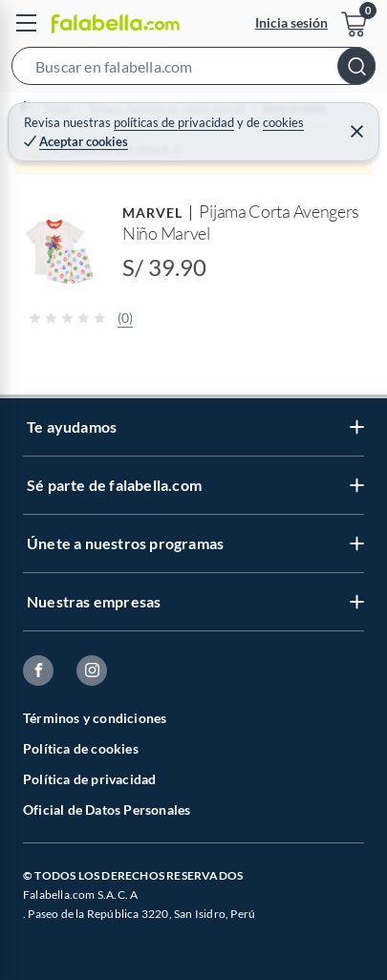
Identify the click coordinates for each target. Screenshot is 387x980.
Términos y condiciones (95, 718)
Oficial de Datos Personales (107, 810)
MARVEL (152, 213)
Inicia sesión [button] (291, 22)
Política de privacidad (89, 779)
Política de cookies (81, 748)
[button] (193, 70)
